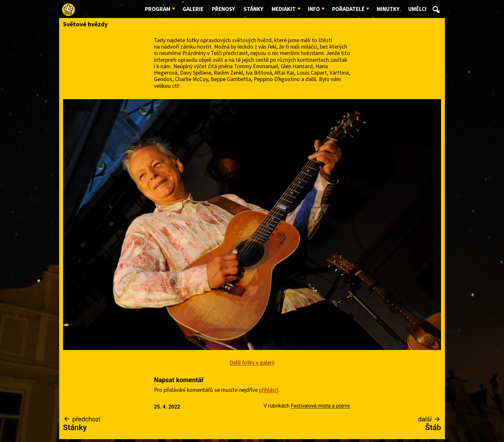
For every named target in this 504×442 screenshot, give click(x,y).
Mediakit (284, 9)
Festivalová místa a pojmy (320, 406)
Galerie (193, 9)
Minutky (388, 9)
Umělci (417, 9)
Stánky (253, 9)
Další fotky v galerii (252, 363)
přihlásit (269, 390)
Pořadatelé (348, 9)
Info (314, 9)
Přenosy (223, 9)
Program (158, 9)
